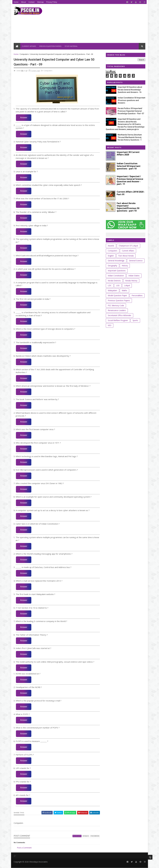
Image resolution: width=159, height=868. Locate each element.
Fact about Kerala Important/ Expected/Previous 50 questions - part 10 (128, 207)
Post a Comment (24, 848)
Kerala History (131, 281)
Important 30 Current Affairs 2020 (128, 153)
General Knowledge (116, 261)
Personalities (137, 295)
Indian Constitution (116, 276)
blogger (77, 836)
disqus (86, 836)
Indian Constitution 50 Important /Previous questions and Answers (131, 100)
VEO (110, 325)
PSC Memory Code (116, 305)
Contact (31, 2)
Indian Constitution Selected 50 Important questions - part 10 (129, 166)
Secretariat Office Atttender (120, 315)
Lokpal (127, 285)
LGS (118, 285)
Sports (135, 320)
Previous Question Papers (50, 46)
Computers (24, 54)
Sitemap (40, 2)
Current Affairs (29, 46)
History (125, 266)
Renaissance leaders (117, 310)
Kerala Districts (114, 281)
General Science (136, 261)
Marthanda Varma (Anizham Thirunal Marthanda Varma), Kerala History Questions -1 (130, 137)
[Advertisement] (97, 24)
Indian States (134, 276)
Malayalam (112, 290)
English (111, 256)
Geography (112, 266)
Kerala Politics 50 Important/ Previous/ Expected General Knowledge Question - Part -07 (131, 111)
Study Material (71, 46)
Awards (111, 246)
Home (16, 2)
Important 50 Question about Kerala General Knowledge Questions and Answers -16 (130, 90)
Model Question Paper (117, 295)
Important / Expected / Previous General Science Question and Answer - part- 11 (130, 180)
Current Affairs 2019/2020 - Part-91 (131, 193)
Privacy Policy (52, 2)
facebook (95, 836)
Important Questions (117, 271)
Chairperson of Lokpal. (128, 246)
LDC (110, 285)
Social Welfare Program (118, 320)
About (23, 2)
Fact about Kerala (126, 256)
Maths (124, 290)
